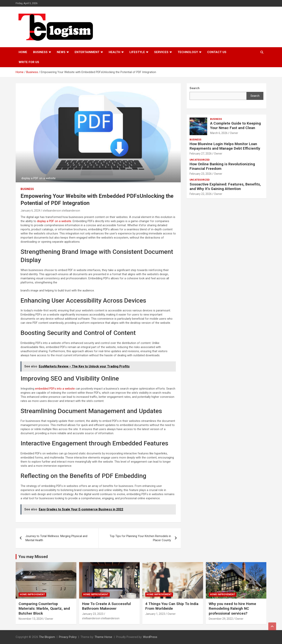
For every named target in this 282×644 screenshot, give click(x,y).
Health (114, 52)
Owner (234, 133)
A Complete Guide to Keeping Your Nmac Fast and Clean (235, 126)
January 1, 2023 (155, 614)
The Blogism (47, 637)
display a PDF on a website (54, 221)
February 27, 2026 (201, 154)
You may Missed (33, 557)
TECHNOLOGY (188, 52)
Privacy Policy (68, 637)
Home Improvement (32, 594)
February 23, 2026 (201, 174)
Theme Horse (103, 637)
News (61, 52)
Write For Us (29, 62)
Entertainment (87, 52)
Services (161, 52)
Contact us (217, 52)
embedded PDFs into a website (55, 389)
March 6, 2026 (219, 133)
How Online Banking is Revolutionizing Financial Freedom (222, 166)
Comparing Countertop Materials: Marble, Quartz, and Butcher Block (44, 609)
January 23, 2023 (93, 614)
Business (40, 52)
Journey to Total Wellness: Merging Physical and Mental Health (56, 538)
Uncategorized (200, 160)
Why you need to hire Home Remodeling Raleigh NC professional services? (232, 609)
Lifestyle (137, 52)
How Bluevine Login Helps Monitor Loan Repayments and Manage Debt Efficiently (225, 146)
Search (255, 96)
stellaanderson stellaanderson (61, 211)
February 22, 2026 (201, 194)
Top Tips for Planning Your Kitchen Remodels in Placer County (140, 538)
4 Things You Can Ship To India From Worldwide (172, 606)
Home (23, 52)
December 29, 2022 (221, 619)
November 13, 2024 (31, 619)
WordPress (150, 637)
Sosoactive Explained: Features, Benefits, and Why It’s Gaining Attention (225, 186)
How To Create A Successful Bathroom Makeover (106, 606)
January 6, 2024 (30, 211)
